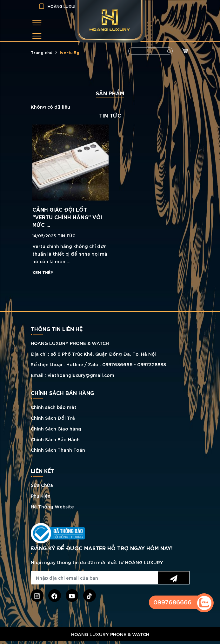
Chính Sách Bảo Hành (55, 439)
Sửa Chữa (42, 485)
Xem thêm (43, 272)
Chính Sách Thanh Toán (58, 450)
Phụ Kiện (41, 496)
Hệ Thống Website (52, 506)
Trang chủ (42, 52)
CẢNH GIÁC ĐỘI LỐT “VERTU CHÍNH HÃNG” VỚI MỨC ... (67, 217)
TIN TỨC (67, 235)
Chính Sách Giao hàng (56, 428)
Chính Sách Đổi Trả (53, 418)
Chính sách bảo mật (54, 407)
